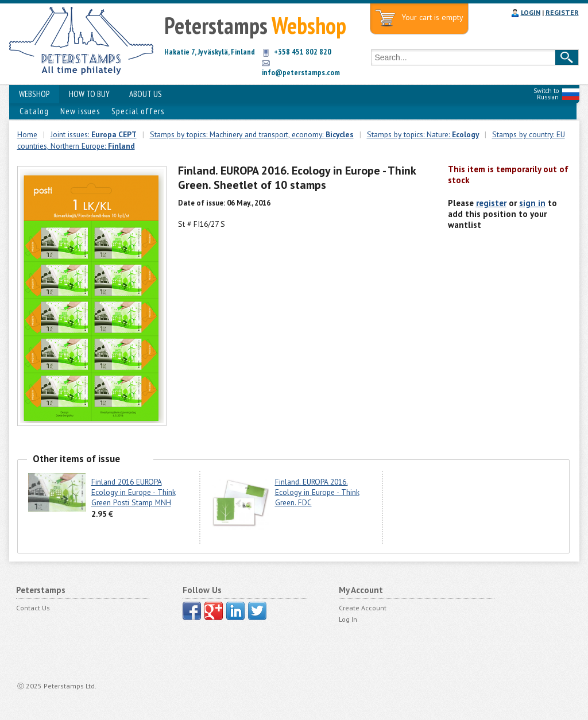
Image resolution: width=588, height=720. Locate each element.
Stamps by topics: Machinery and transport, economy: (252, 134)
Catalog (34, 111)
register (491, 203)
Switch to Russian (546, 94)
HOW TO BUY (89, 94)
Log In (348, 619)
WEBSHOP (34, 94)
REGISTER (562, 12)
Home (27, 134)
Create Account (363, 608)
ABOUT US (146, 94)
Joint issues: (94, 134)
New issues (80, 111)
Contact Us (33, 608)
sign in (532, 203)
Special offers (138, 111)
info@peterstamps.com (301, 72)
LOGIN (531, 12)
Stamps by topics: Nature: (423, 134)
